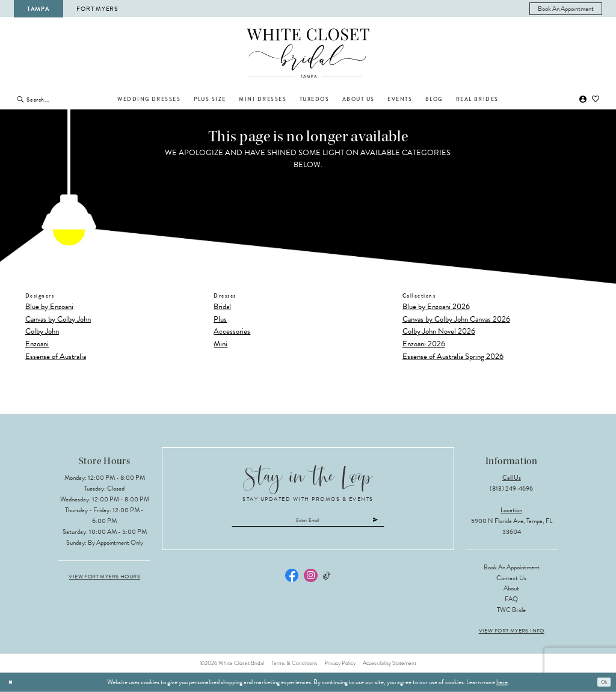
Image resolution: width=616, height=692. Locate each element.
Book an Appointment (512, 567)
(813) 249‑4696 (511, 488)
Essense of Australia (56, 357)
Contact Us (511, 578)
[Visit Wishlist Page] (596, 100)
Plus (220, 319)
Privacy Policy (340, 663)
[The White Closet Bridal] (308, 54)
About (511, 588)
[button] (583, 100)
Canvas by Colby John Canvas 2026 (456, 319)
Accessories (232, 331)
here (502, 682)
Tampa (38, 9)
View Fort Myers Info (512, 631)
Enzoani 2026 (424, 344)
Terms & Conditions (294, 663)
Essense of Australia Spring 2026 (453, 357)
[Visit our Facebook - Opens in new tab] (292, 580)
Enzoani (37, 344)
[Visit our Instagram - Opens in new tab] (310, 580)
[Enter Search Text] (66, 99)
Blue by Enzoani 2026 (436, 307)
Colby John (42, 331)
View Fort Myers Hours (104, 577)
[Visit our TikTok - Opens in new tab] (327, 580)
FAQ (511, 599)
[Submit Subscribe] (399, 522)
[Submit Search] (20, 99)
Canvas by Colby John (58, 319)
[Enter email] (308, 522)
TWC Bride (511, 610)
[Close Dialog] (13, 682)
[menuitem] (566, 9)
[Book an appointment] (566, 9)
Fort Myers (97, 9)
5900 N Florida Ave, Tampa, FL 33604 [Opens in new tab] (512, 526)
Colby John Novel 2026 (439, 331)
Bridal (222, 307)
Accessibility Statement (390, 663)
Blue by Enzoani (49, 307)
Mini (220, 344)
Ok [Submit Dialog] (602, 682)
